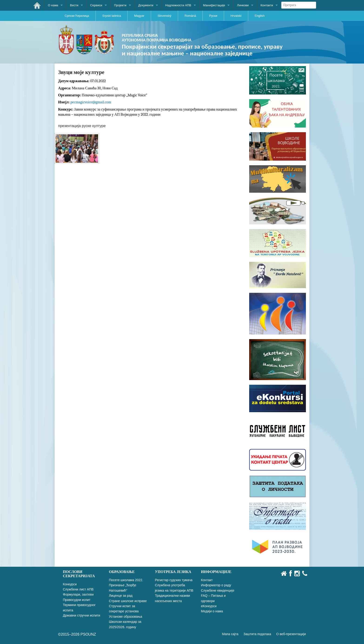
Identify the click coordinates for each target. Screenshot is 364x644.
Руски (213, 16)
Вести (74, 5)
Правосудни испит (77, 600)
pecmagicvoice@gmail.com (91, 102)
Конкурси (70, 584)
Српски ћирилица (77, 16)
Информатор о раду (216, 585)
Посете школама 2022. (126, 580)
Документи (146, 5)
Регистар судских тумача (174, 580)
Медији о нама (212, 611)
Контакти (267, 5)
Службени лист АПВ (78, 589)
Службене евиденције (218, 590)
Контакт (207, 580)
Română (190, 16)
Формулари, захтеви (78, 594)
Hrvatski (236, 16)
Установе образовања (126, 617)
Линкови (243, 5)
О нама (53, 5)
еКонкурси (209, 606)
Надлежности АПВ (178, 5)
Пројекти (120, 5)
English (260, 16)
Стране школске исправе (128, 601)
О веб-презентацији (291, 634)
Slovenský (164, 16)
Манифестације (214, 5)
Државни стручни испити (82, 615)
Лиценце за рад (121, 596)
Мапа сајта (230, 634)
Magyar (139, 16)
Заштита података (257, 634)
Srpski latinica (112, 16)
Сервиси (96, 5)
